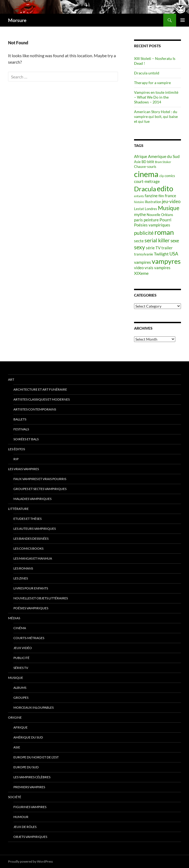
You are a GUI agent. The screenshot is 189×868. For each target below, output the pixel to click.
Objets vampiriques (30, 837)
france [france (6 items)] (171, 196)
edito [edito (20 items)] (165, 188)
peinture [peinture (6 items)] (151, 220)
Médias (14, 618)
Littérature (18, 509)
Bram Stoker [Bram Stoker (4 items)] (163, 162)
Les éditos (16, 449)
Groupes (21, 698)
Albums (20, 688)
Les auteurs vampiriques (35, 529)
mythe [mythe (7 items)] (140, 214)
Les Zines (21, 578)
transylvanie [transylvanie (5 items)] (144, 254)
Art (11, 379)
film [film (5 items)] (161, 196)
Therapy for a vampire (152, 83)
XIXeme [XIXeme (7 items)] (141, 273)
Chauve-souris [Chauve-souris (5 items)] (145, 167)
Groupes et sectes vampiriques (40, 489)
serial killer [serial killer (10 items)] (157, 240)
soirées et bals (26, 439)
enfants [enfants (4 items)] (139, 196)
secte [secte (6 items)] (139, 241)
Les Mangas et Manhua (33, 558)
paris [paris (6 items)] (138, 220)
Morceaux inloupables (34, 707)
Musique (16, 678)
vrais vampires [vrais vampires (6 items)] (157, 268)
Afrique (21, 727)
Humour (21, 817)
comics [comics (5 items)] (170, 176)
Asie (17, 747)
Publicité (21, 658)
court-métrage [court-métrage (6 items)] (147, 181)
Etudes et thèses (27, 519)
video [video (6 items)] (139, 268)
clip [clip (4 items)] (162, 176)
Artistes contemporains (35, 409)
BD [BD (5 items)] (144, 162)
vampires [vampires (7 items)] (142, 262)
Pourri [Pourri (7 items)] (165, 220)
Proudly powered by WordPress (30, 861)
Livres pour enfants (31, 588)
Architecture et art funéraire (40, 389)
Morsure (17, 20)
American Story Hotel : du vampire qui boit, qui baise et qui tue (156, 116)
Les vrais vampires (23, 469)
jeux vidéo (23, 648)
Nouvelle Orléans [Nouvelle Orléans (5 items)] (160, 215)
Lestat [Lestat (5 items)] (139, 209)
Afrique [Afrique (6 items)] (141, 156)
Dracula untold (147, 73)
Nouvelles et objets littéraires (41, 598)
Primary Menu (183, 20)
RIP (16, 459)
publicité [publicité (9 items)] (144, 233)
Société (15, 797)
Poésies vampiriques (31, 608)
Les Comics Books (28, 548)
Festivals (21, 429)
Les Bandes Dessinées (31, 539)
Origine (15, 717)
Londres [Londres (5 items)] (151, 209)
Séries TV (21, 668)
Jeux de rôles (25, 827)
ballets (20, 419)
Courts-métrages (29, 638)
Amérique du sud (28, 737)
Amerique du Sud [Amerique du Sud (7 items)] (164, 156)
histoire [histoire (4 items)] (139, 202)
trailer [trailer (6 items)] (167, 248)
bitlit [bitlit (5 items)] (151, 162)
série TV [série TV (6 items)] (153, 248)
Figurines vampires (30, 807)
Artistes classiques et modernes (42, 399)
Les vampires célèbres (32, 777)
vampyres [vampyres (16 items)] (166, 261)
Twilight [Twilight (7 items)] (161, 254)
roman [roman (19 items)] (164, 232)
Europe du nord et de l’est (36, 757)
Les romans (23, 568)
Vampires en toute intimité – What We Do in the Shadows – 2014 (156, 97)
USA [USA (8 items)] (174, 254)
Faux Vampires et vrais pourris (40, 479)
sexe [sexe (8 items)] (175, 241)
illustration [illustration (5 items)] (153, 202)
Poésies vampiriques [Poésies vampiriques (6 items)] (152, 225)
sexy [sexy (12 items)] (140, 247)
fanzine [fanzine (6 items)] (151, 196)
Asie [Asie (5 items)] (137, 162)
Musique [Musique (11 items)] (169, 208)
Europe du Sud (26, 767)
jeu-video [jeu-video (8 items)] (171, 201)
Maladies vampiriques (32, 499)
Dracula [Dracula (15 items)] (145, 189)
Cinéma (20, 628)
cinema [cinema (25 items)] (146, 174)
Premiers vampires (29, 787)
